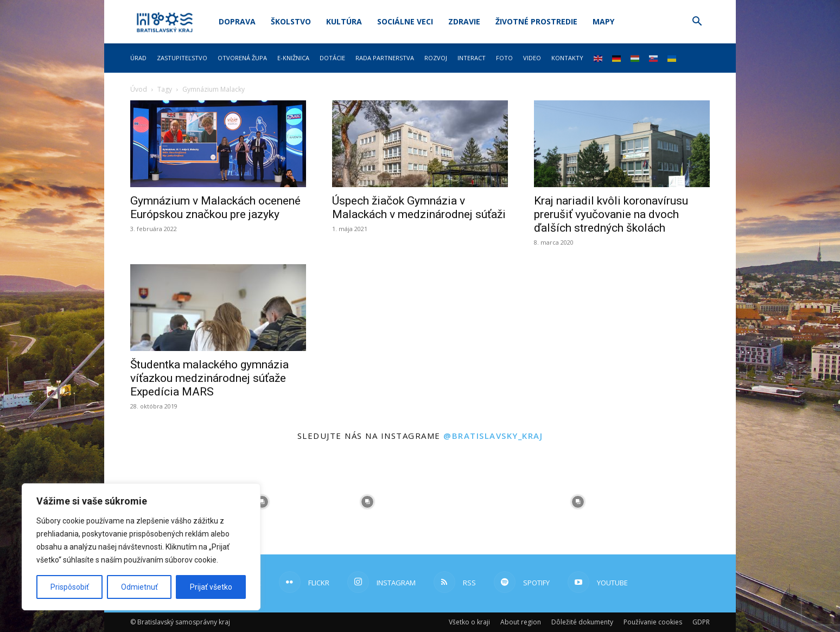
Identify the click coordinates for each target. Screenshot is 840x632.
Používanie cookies (653, 622)
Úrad (138, 58)
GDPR (701, 622)
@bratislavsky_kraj (493, 436)
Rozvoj (436, 58)
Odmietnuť (139, 587)
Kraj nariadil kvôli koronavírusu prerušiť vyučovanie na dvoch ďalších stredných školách (611, 214)
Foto (504, 58)
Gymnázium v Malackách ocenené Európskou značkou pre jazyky (215, 208)
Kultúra (344, 21)
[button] (697, 23)
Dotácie (332, 58)
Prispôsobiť (70, 587)
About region (521, 622)
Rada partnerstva (385, 58)
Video (532, 58)
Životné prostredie (536, 21)
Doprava (237, 21)
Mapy (603, 21)
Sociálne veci (405, 21)
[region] (141, 547)
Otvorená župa (242, 58)
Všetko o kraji (469, 622)
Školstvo (291, 21)
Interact (472, 58)
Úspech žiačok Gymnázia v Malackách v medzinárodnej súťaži (419, 208)
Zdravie (464, 21)
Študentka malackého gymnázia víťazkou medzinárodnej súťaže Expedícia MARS (209, 378)
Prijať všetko (211, 587)
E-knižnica (293, 58)
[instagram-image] (262, 502)
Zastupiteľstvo (182, 58)
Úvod (139, 89)
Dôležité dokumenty (582, 622)
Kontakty (567, 58)
